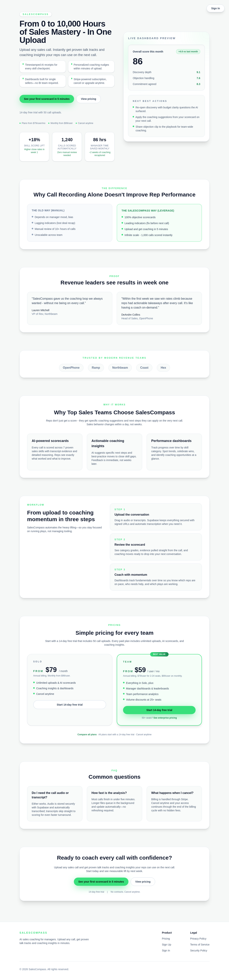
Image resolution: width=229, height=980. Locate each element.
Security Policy (199, 950)
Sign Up (167, 945)
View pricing (89, 99)
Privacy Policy (198, 939)
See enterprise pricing (165, 718)
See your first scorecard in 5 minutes (47, 99)
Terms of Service (200, 945)
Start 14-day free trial (70, 705)
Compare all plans (87, 735)
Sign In (216, 8)
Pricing (166, 939)
